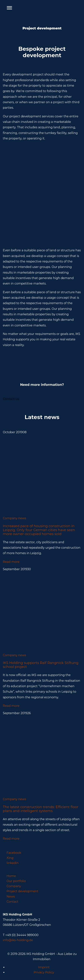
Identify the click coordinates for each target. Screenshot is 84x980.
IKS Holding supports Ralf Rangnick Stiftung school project (41, 665)
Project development (23, 891)
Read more (11, 562)
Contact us (11, 399)
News (11, 897)
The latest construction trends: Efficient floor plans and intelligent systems (41, 809)
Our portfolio (16, 881)
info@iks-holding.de (18, 940)
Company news (15, 518)
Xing (10, 858)
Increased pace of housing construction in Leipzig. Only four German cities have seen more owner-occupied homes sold (39, 530)
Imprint (44, 967)
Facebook (14, 853)
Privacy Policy (44, 972)
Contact (13, 902)
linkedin (13, 863)
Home (11, 876)
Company (14, 886)
